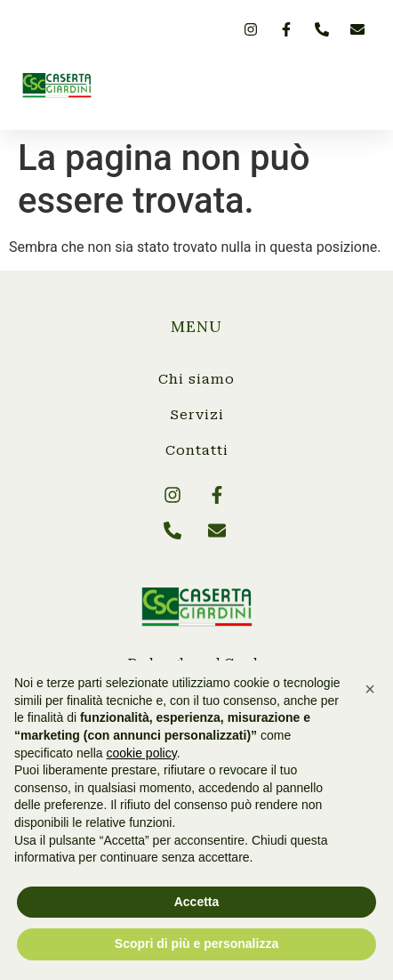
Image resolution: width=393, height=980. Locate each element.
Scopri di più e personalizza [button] (196, 944)
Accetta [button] (197, 902)
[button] (357, 85)
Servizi (197, 415)
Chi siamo (196, 379)
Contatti (197, 450)
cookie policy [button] (142, 753)
